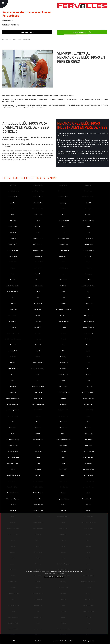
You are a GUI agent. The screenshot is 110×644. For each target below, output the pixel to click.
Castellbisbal (38, 309)
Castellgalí (38, 641)
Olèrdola (38, 463)
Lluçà (88, 380)
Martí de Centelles (63, 191)
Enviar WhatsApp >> (82, 32)
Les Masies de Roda (38, 440)
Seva (63, 292)
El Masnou (63, 286)
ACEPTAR (60, 577)
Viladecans (13, 635)
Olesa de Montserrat (88, 457)
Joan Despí (38, 333)
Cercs (88, 298)
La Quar (38, 445)
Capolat (88, 505)
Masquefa (63, 339)
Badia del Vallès (88, 475)
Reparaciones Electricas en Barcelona (18, 39)
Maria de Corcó (38, 451)
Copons (63, 209)
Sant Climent (63, 445)
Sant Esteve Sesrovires (13, 398)
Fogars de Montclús (38, 363)
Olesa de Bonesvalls (13, 463)
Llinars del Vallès (88, 434)
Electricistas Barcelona (7, 39)
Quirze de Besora (88, 410)
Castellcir (38, 475)
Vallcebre (38, 428)
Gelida (38, 457)
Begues (88, 374)
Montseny (13, 221)
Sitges (38, 292)
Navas (88, 493)
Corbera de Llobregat (38, 209)
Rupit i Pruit (38, 226)
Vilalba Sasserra (88, 244)
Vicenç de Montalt (38, 197)
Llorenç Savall (88, 386)
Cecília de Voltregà (38, 244)
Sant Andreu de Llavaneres (13, 339)
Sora (38, 380)
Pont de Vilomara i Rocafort (63, 309)
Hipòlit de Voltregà (13, 250)
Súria (13, 434)
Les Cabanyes (88, 440)
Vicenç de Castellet (63, 321)
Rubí (88, 226)
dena (63, 463)
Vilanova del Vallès (63, 481)
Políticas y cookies (88, 641)
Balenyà (88, 511)
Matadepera (38, 339)
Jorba (63, 274)
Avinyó (13, 215)
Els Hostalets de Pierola (88, 286)
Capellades (13, 511)
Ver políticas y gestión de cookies (54, 573)
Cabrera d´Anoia (13, 351)
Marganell (38, 345)
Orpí (88, 292)
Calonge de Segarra (88, 327)
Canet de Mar (38, 327)
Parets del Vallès (63, 374)
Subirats (38, 434)
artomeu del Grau (38, 203)
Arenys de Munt (88, 315)
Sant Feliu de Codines (88, 392)
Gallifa (13, 380)
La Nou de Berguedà (38, 404)
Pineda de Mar (13, 309)
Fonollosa (88, 357)
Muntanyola (88, 215)
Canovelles (13, 327)
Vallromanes (63, 422)
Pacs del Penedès (63, 635)
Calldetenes (13, 357)
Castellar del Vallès (13, 487)
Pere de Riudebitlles (88, 250)
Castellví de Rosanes (13, 191)
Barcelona (13, 185)
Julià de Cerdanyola (13, 333)
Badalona (38, 635)
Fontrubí (38, 274)
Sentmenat (88, 268)
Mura (63, 215)
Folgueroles (13, 363)
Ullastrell (63, 451)
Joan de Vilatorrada (63, 221)
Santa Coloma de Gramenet (88, 451)
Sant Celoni (88, 445)
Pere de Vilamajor (38, 185)
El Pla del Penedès (38, 286)
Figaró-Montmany (13, 369)
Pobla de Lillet (88, 303)
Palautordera (38, 398)
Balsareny (63, 511)
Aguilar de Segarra (38, 238)
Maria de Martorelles (13, 451)
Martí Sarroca (88, 256)
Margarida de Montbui (88, 499)
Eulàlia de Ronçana (88, 487)
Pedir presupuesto (27, 32)
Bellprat (88, 345)
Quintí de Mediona (13, 416)
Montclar (88, 280)
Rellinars (88, 635)
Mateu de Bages (38, 256)
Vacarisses (88, 428)
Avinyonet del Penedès (13, 286)
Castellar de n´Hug (63, 487)
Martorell (13, 345)
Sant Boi (13, 203)
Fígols (88, 363)
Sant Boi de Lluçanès (88, 197)
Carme (88, 369)
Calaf (88, 232)
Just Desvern (38, 392)
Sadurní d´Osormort (88, 398)
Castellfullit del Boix (88, 469)
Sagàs (63, 380)
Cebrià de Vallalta (63, 197)
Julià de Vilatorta (38, 505)
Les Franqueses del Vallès (63, 440)
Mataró (63, 475)
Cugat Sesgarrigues (63, 238)
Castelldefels (88, 463)
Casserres (63, 369)
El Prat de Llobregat (13, 292)
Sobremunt (13, 505)
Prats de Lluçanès (13, 315)
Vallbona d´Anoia (63, 428)
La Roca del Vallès (13, 445)
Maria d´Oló (38, 499)
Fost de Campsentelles (13, 410)
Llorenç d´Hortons (13, 392)
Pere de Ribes (13, 256)
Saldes (63, 434)
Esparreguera (38, 268)
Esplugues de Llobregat (38, 369)
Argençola (13, 386)
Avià (63, 351)
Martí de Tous (13, 262)
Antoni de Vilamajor (88, 333)
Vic (13, 422)
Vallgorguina (13, 428)
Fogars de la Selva (63, 363)
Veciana (38, 422)
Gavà (63, 457)
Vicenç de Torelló (13, 197)
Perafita (38, 374)
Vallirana (88, 422)
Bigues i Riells (38, 321)
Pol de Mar (38, 416)
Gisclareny (63, 357)
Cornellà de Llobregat (13, 457)
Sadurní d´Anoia (13, 244)
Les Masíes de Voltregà (13, 440)
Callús (88, 351)
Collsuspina (88, 209)
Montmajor (13, 280)
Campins (63, 327)
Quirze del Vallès (63, 410)
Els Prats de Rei (63, 268)
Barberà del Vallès (38, 511)
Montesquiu (63, 280)
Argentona (63, 315)
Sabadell (63, 398)
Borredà (38, 351)
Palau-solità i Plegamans (13, 499)
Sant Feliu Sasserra (63, 250)
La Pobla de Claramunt (13, 404)
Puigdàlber (88, 185)
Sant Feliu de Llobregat (63, 392)
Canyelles (88, 262)
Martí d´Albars (63, 386)
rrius (13, 209)
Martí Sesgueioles (63, 256)
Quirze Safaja (38, 410)
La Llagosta (63, 404)
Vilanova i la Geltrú (38, 481)
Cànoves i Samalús (88, 321)
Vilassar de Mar (38, 262)
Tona (63, 262)
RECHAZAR (49, 577)
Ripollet (63, 333)
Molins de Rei (38, 303)
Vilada (88, 416)
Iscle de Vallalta (13, 226)
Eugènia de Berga (38, 493)
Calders (63, 232)
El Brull (13, 469)
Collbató (13, 268)
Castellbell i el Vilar (88, 481)
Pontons (38, 315)
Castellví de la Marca (38, 191)
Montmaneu (88, 274)
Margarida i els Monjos (63, 499)
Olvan (63, 298)
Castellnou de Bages (38, 386)
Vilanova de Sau (63, 244)
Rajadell (13, 641)
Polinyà (63, 303)
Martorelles (88, 339)
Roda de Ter (13, 232)
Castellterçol (63, 203)
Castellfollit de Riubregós (13, 475)
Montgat (38, 280)
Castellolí (88, 203)
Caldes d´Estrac (38, 215)
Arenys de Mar (13, 321)
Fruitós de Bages (88, 404)
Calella (38, 221)
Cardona (63, 493)
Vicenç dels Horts (88, 191)
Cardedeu (63, 505)
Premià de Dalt (63, 469)
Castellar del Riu (38, 487)
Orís (38, 298)
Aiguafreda (13, 238)
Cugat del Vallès (88, 238)
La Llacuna (38, 469)
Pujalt (88, 309)
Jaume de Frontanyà (88, 221)
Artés (38, 232)
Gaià (13, 274)
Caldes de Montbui (38, 250)
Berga (63, 345)
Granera (38, 357)
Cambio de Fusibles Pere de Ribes (63, 641)
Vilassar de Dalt (13, 481)
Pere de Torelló (63, 185)
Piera (13, 374)
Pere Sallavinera (63, 416)
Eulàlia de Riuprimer (13, 493)
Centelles (13, 303)
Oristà (13, 298)
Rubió (63, 226)
